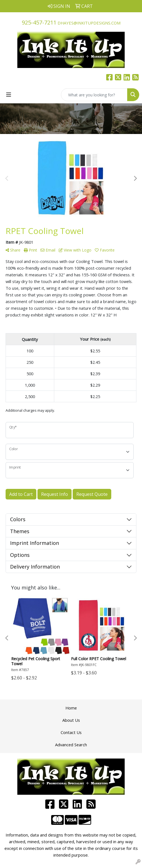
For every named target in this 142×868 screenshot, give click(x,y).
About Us (71, 720)
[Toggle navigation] (9, 95)
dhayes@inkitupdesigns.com (89, 23)
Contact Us (71, 732)
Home (71, 708)
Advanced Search (71, 745)
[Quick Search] (94, 95)
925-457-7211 (39, 22)
